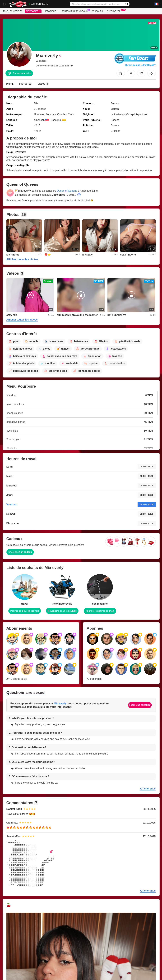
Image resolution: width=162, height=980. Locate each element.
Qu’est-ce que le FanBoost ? (140, 65)
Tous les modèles (13, 11)
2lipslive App (114, 11)
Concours (97, 11)
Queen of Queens (67, 191)
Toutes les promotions (75, 11)
